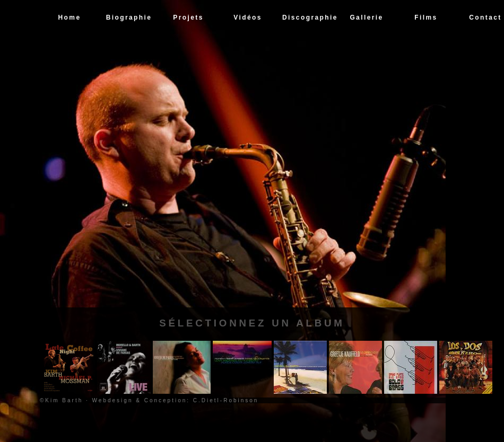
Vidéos (248, 17)
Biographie (129, 17)
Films (426, 17)
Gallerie (366, 17)
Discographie (310, 17)
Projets (188, 17)
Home (70, 17)
